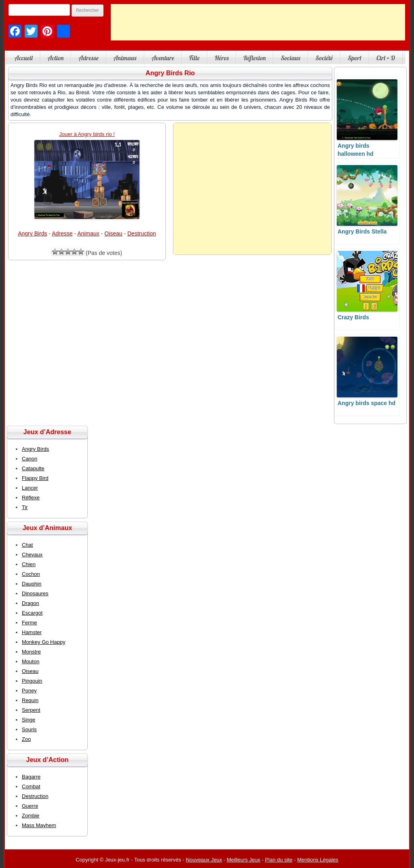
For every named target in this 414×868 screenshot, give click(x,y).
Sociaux (290, 58)
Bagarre (31, 777)
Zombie (31, 816)
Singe (29, 720)
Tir (25, 507)
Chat (27, 545)
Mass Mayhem (39, 825)
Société (324, 58)
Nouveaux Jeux (204, 860)
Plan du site (279, 860)
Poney (29, 691)
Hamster (32, 632)
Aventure (163, 58)
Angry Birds (32, 233)
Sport (355, 58)
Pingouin (32, 681)
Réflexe (31, 498)
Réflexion (255, 58)
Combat (31, 786)
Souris (29, 729)
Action (56, 58)
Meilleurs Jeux (244, 860)
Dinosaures (35, 593)
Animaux (125, 58)
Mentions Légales (318, 860)
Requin (30, 700)
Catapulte (33, 468)
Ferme (30, 623)
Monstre (31, 652)
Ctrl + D (386, 58)
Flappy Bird (35, 478)
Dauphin (32, 584)
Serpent (31, 710)
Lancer (30, 488)
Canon (30, 459)
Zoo (26, 739)
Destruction (142, 233)
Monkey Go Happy (44, 642)
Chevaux (32, 555)
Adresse (88, 58)
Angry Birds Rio (170, 73)
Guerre (30, 806)
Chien (29, 564)
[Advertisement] (258, 22)
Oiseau (113, 233)
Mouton (31, 661)
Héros (222, 58)
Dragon (31, 603)
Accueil (24, 58)
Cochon (31, 574)
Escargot (32, 613)
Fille (194, 58)
